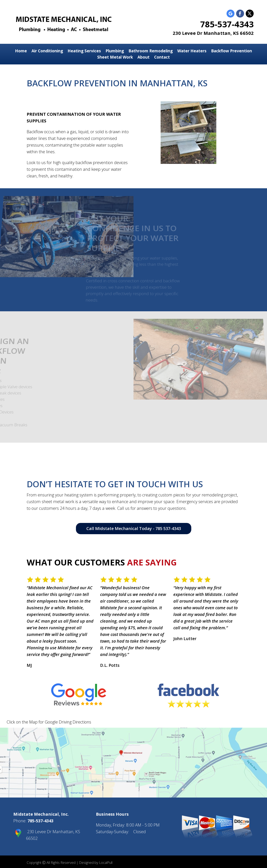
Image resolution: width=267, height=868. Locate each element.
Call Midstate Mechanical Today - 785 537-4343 (134, 528)
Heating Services (84, 52)
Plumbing (115, 52)
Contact (162, 58)
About (144, 58)
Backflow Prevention (232, 52)
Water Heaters (192, 52)
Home (21, 52)
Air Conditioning (47, 52)
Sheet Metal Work (115, 58)
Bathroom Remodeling (151, 52)
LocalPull (106, 862)
